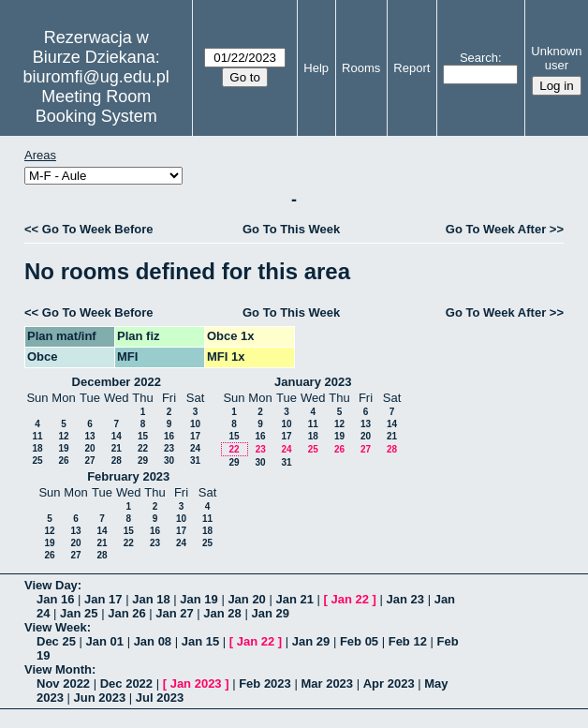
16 (169, 436)
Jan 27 (174, 613)
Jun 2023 (100, 698)
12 (63, 436)
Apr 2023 (389, 683)
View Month (58, 669)
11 (37, 436)
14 (117, 436)
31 (195, 461)
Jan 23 (405, 599)
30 (169, 461)
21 (117, 448)
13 (89, 436)
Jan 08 (153, 641)
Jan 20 (246, 599)
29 (143, 461)
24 (195, 448)
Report (412, 68)
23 (169, 448)
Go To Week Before (98, 229)
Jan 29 (270, 613)
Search (479, 58)
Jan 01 (105, 641)
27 (89, 461)
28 (117, 461)
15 (143, 436)
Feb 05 (359, 641)
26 (63, 461)
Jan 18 (151, 599)
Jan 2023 (196, 683)
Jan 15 (200, 641)
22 (143, 448)
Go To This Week (291, 229)
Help (316, 68)
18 (37, 448)
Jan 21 (294, 599)
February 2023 (128, 476)
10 (195, 424)
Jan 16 (55, 599)
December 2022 (117, 382)
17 (195, 436)
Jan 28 (222, 613)
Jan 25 (79, 613)
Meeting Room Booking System (96, 106)
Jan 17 (103, 599)
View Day (51, 585)
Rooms (361, 68)
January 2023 (313, 382)
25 (37, 461)
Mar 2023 (327, 683)
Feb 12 (408, 641)
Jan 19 (198, 599)
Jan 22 (350, 599)
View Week (56, 627)
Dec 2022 (126, 683)
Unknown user (556, 58)
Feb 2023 (265, 683)
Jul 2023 (160, 698)
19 (63, 448)
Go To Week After (496, 229)
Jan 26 (126, 613)
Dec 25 (56, 641)
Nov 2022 (63, 683)
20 (89, 448)
